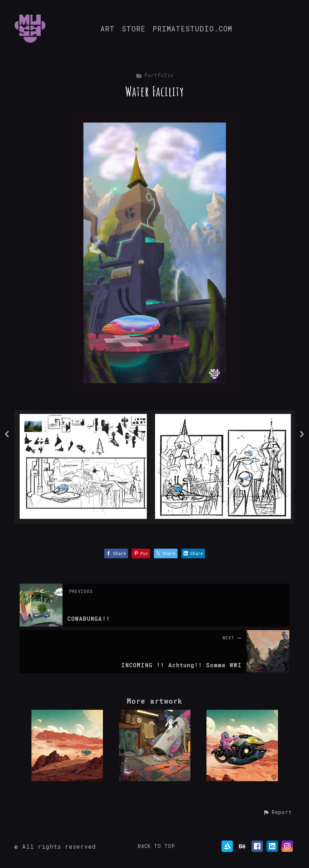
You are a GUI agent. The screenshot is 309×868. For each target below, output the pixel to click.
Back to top (156, 846)
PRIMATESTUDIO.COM (192, 29)
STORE (134, 29)
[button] (277, 813)
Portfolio (155, 75)
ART (108, 29)
